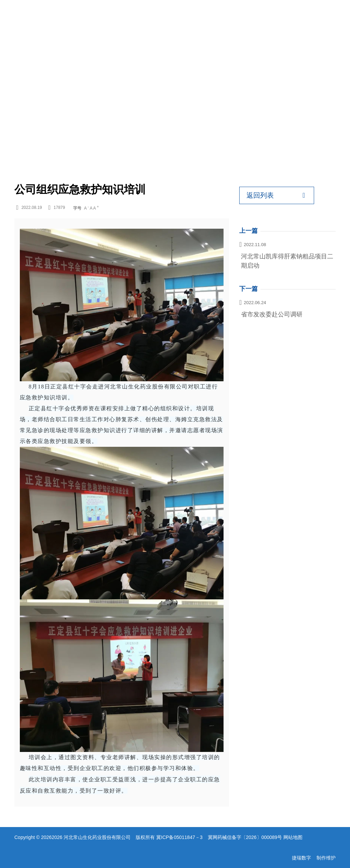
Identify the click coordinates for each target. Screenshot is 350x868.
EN (309, 17)
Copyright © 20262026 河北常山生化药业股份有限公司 (72, 837)
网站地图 (293, 837)
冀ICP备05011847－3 (179, 837)
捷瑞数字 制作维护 (314, 858)
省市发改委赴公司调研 (272, 314)
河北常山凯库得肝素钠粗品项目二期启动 (287, 261)
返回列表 (276, 195)
